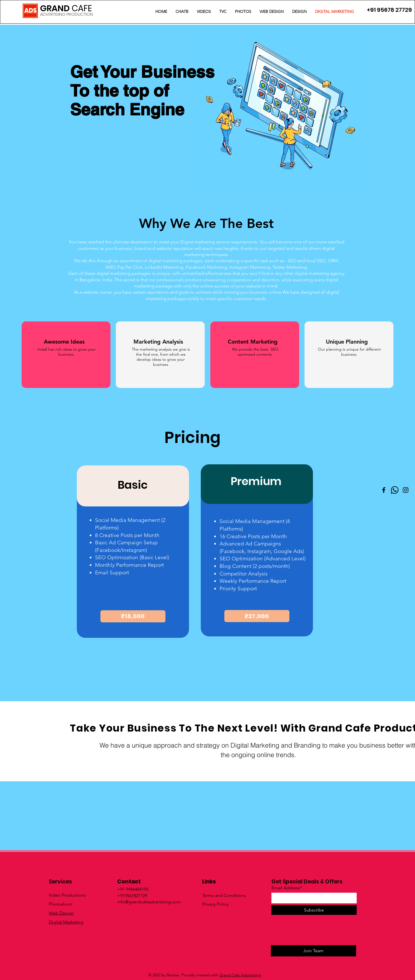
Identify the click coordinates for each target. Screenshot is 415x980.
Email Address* (287, 888)
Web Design (61, 913)
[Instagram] (406, 490)
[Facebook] (384, 490)
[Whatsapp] (395, 490)
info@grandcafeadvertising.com (149, 902)
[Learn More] (45, 773)
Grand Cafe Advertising (240, 975)
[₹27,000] (257, 616)
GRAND (66, 8)
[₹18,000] (133, 616)
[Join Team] (313, 951)
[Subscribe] (314, 910)
